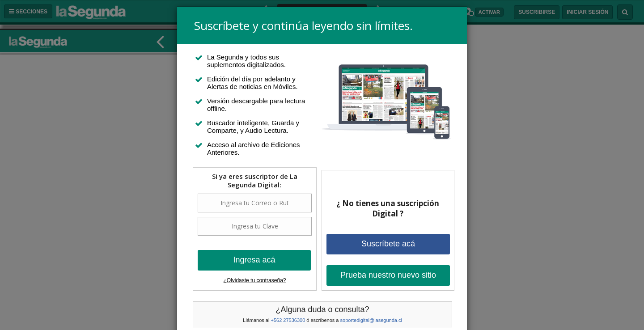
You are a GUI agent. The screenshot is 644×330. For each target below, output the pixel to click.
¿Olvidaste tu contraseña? (254, 280)
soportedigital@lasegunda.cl (371, 320)
